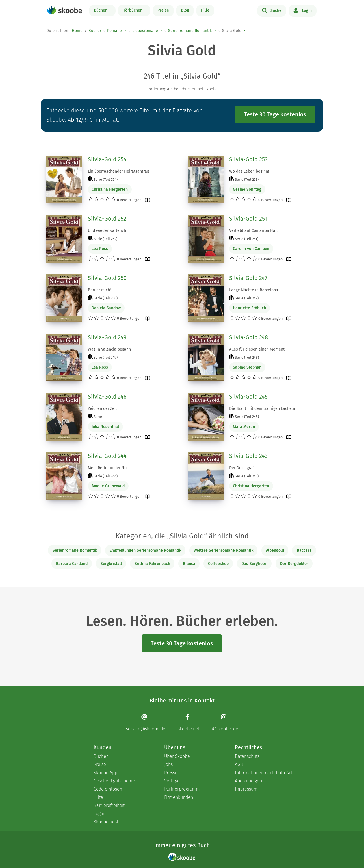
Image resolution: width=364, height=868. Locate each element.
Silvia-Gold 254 (107, 159)
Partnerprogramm (182, 789)
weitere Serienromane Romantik (224, 550)
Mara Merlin (244, 427)
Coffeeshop (218, 564)
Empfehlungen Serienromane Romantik (145, 550)
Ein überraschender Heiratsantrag (118, 171)
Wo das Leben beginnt (249, 171)
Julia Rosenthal (105, 427)
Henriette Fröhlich (249, 308)
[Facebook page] (189, 722)
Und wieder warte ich (107, 231)
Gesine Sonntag (247, 189)
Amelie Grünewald (108, 486)
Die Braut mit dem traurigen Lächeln (262, 409)
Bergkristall (111, 564)
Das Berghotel (254, 564)
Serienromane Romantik (190, 31)
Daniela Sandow (106, 308)
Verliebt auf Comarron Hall (253, 231)
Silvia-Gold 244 (107, 456)
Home (77, 31)
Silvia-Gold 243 (248, 456)
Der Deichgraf (241, 468)
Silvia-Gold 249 (107, 337)
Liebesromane (145, 31)
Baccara (304, 550)
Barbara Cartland (72, 564)
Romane (114, 31)
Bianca (189, 564)
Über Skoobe (177, 756)
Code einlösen (108, 789)
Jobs (168, 764)
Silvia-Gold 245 (248, 397)
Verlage (172, 781)
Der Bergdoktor (294, 564)
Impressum (246, 789)
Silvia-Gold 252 (107, 219)
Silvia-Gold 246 (107, 397)
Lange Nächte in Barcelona (254, 290)
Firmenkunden (179, 797)
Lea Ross (100, 249)
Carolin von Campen (251, 249)
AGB (239, 764)
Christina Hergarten (110, 189)
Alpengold (275, 550)
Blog (185, 10)
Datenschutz (247, 756)
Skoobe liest (106, 822)
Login (303, 10)
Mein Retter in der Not (108, 468)
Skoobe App (105, 773)
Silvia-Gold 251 (248, 219)
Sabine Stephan (247, 367)
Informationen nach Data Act (264, 773)
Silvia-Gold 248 (249, 337)
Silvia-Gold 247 (248, 278)
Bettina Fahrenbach (152, 564)
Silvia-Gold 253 (248, 159)
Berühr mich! (99, 290)
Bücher (101, 10)
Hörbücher (133, 10)
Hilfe (205, 10)
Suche (272, 10)
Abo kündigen (248, 781)
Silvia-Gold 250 (107, 278)
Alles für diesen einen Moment (257, 349)
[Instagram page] (225, 722)
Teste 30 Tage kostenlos (275, 114)
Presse (171, 773)
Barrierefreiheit (109, 805)
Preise (163, 10)
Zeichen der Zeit (102, 409)
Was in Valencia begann (109, 349)
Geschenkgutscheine (114, 781)
